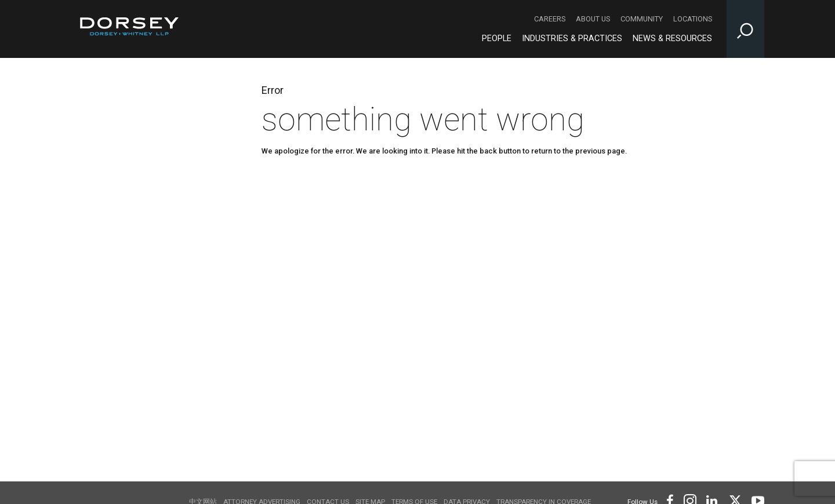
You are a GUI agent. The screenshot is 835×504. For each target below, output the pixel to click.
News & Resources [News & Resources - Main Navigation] (672, 39)
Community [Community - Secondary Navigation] (642, 19)
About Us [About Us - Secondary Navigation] (593, 19)
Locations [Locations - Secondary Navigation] (693, 19)
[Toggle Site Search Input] (745, 29)
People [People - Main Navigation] (497, 39)
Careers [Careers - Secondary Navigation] (550, 19)
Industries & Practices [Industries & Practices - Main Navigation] (572, 39)
